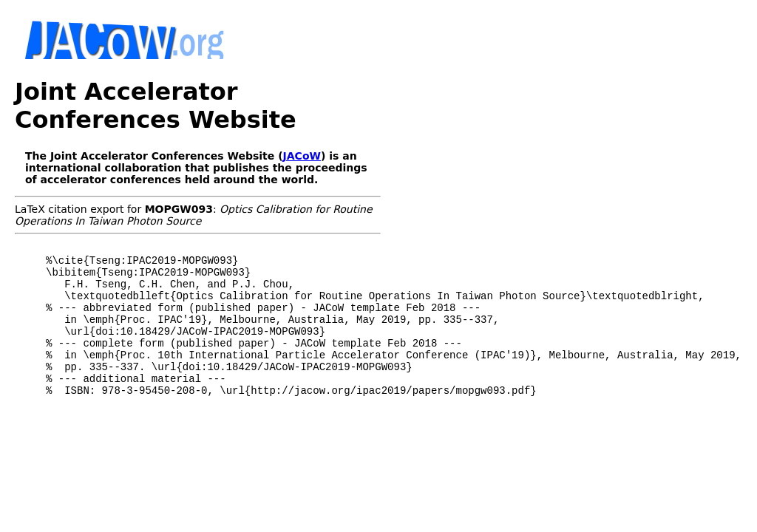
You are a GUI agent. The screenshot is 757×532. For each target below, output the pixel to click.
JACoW (302, 156)
